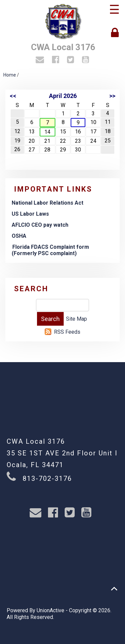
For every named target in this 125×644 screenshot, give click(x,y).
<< (13, 96)
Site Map (76, 319)
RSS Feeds (67, 332)
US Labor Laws (30, 214)
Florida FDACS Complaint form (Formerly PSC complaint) (50, 250)
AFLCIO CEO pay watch (40, 225)
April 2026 (63, 96)
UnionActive (50, 610)
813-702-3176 (47, 478)
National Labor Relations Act (47, 203)
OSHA (19, 236)
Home (10, 75)
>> (112, 96)
